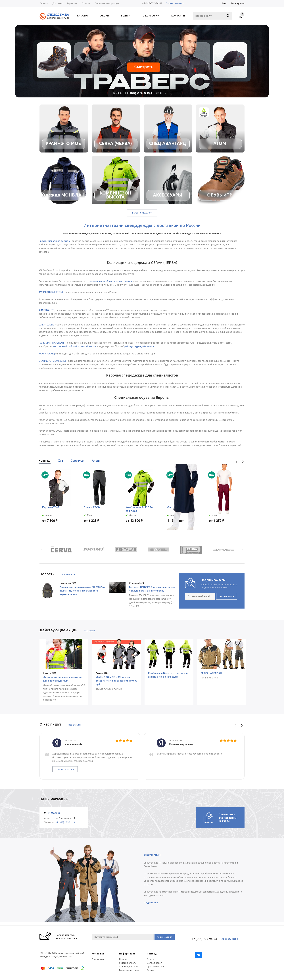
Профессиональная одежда (54, 241)
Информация (127, 954)
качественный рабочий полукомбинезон (74, 346)
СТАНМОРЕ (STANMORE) (52, 361)
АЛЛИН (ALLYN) (47, 310)
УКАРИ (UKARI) (47, 354)
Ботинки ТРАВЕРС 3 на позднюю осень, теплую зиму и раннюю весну (152, 589)
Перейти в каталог (142, 213)
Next (243, 462)
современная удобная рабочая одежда (110, 281)
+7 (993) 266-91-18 (65, 822)
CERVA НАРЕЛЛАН (210, 673)
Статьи (151, 959)
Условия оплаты (128, 963)
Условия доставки (129, 967)
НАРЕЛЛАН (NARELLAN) (52, 343)
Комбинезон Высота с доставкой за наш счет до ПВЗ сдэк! (167, 675)
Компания (98, 954)
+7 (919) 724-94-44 (152, 3)
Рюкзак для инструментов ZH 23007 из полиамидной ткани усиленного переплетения (82, 591)
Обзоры (151, 970)
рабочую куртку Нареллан (139, 346)
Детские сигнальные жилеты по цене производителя (62, 679)
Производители (155, 967)
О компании (98, 959)
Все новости (68, 574)
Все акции (90, 631)
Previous (237, 462)
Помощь (152, 954)
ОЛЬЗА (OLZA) (47, 325)
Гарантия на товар (129, 970)
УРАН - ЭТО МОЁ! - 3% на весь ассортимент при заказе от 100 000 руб (116, 681)
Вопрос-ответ (154, 963)
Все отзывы (75, 725)
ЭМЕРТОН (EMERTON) (51, 292)
